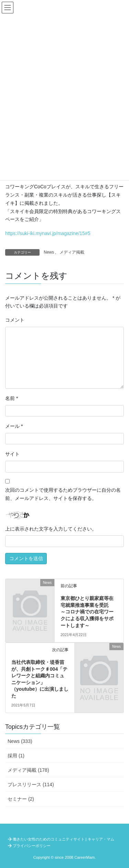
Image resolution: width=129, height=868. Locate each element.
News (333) (20, 741)
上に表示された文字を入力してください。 (51, 529)
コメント (15, 320)
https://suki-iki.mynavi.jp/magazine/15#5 (48, 233)
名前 (12, 398)
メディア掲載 (72, 252)
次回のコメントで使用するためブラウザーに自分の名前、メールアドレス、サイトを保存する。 (63, 494)
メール (14, 426)
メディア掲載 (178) (28, 770)
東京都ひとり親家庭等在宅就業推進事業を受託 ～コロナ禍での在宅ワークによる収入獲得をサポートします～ (87, 612)
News (49, 252)
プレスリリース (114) (31, 784)
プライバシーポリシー (32, 846)
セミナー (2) (21, 799)
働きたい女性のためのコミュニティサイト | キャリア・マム (63, 839)
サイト (12, 454)
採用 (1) (16, 756)
